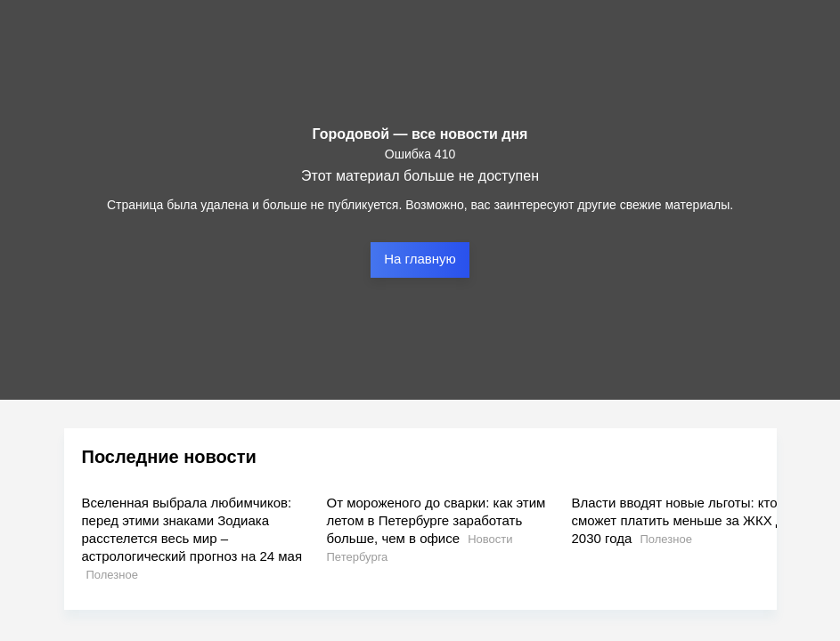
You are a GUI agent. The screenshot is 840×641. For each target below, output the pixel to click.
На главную (420, 259)
